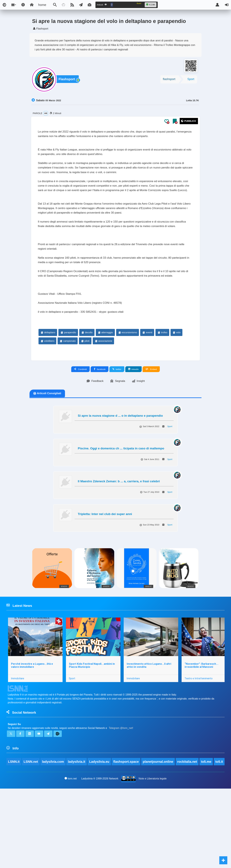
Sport (191, 80)
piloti (85, 401)
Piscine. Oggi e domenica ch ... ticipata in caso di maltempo (121, 509)
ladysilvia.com (53, 832)
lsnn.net (70, 858)
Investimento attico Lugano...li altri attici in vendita (150, 729)
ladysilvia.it (77, 832)
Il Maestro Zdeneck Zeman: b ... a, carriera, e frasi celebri (119, 542)
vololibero (47, 401)
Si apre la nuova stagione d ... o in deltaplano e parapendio (120, 477)
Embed (151, 430)
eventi (147, 393)
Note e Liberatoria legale (153, 858)
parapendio (68, 393)
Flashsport (67, 80)
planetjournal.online (159, 832)
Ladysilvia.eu (100, 832)
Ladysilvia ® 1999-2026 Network (100, 858)
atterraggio (105, 393)
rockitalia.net (188, 832)
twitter (117, 430)
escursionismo (128, 393)
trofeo (162, 393)
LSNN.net (31, 832)
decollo (87, 393)
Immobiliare (18, 743)
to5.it (12, 841)
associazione (103, 401)
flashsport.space (127, 832)
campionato (68, 401)
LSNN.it (14, 832)
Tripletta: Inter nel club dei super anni (105, 575)
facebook (100, 430)
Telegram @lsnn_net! (121, 795)
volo (176, 393)
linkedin (133, 430)
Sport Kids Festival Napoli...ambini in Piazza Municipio (93, 729)
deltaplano (48, 393)
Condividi (80, 430)
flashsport (169, 80)
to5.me (207, 832)
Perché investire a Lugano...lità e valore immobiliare (32, 729)
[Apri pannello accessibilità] (23, 5)
